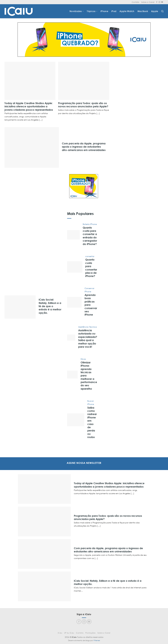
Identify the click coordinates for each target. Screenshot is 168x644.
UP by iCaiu (69, 633)
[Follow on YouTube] (162, 2)
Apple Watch (127, 11)
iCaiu (60, 633)
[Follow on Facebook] (157, 2)
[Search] (162, 11)
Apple (155, 11)
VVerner (97, 640)
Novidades (77, 11)
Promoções (91, 633)
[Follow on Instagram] (159, 2)
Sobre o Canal (148, 2)
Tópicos (92, 11)
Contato (135, 2)
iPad (114, 11)
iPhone (104, 11)
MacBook (143, 11)
